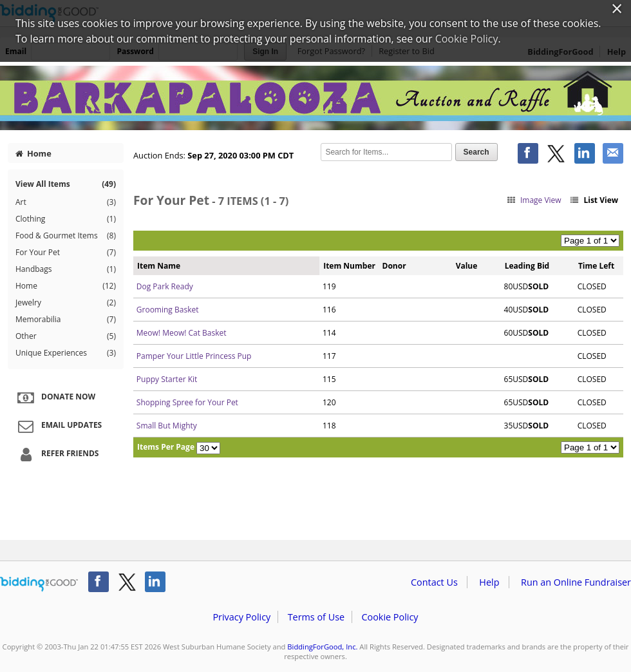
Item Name (159, 266)
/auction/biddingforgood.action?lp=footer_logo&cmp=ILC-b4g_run (39, 584)
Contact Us (434, 582)
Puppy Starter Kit (167, 379)
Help (489, 582)
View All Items (66, 184)
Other (66, 336)
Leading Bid (527, 266)
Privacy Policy (241, 617)
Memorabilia (66, 320)
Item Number (349, 266)
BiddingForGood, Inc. (322, 647)
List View (594, 200)
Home (33, 153)
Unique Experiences (66, 353)
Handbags (66, 269)
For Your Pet (66, 253)
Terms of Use (316, 617)
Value (467, 266)
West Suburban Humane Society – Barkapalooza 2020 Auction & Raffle (315, 98)
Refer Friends (56, 454)
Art (66, 202)
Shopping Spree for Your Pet (187, 402)
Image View (533, 200)
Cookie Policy (390, 617)
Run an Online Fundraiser (576, 582)
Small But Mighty (167, 426)
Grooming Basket (168, 310)
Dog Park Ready (165, 286)
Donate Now (55, 398)
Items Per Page (166, 447)
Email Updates (58, 426)
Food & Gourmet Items (66, 236)
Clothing (66, 219)
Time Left (596, 266)
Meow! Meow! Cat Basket (182, 333)
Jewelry (66, 303)
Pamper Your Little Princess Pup (194, 356)
